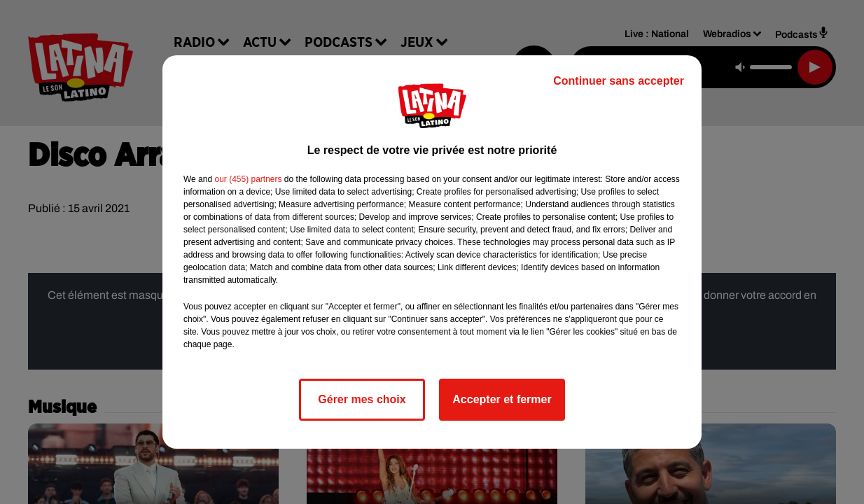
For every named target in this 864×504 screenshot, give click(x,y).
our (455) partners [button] (248, 179)
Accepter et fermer (502, 399)
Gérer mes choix (362, 399)
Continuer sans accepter (619, 81)
